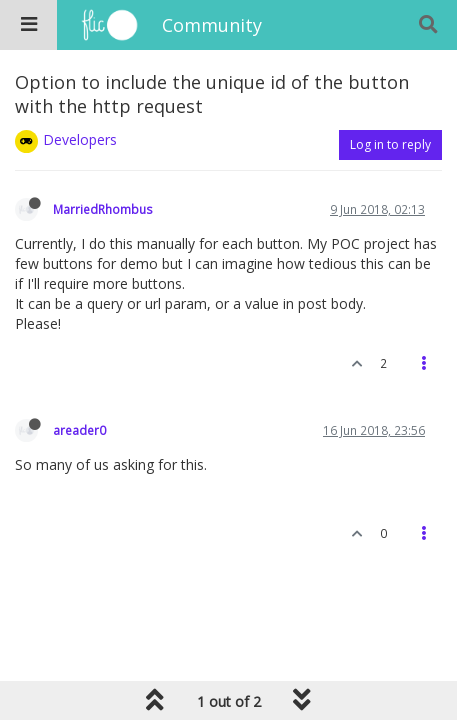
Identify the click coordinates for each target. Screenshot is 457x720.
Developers (80, 139)
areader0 (79, 430)
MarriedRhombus (103, 209)
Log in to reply (390, 144)
